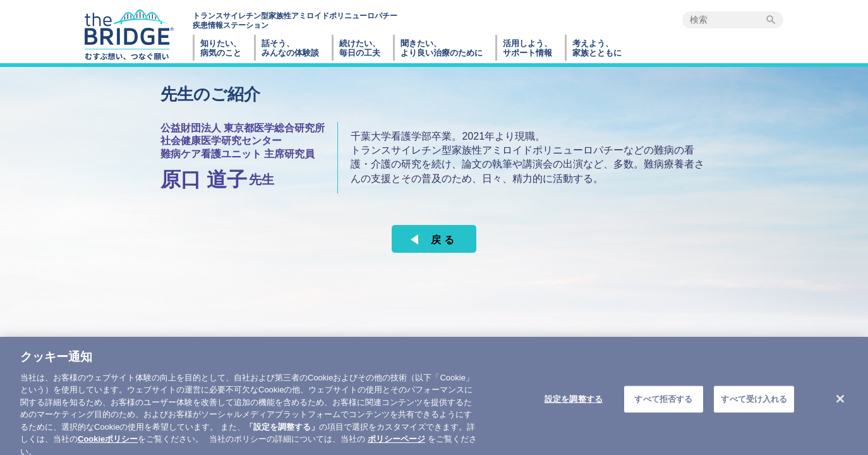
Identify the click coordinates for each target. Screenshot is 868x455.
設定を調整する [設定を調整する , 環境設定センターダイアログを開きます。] (574, 409)
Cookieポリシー (108, 448)
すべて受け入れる (754, 409)
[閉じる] (840, 409)
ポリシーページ (396, 448)
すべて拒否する (663, 409)
